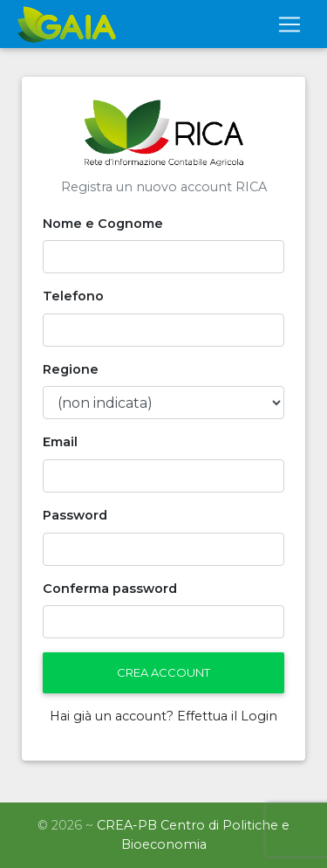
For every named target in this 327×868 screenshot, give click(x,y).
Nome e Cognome (103, 224)
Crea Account (163, 672)
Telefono (73, 296)
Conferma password (110, 589)
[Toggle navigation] (290, 24)
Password (75, 515)
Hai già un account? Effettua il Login (163, 716)
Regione (71, 369)
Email (60, 442)
